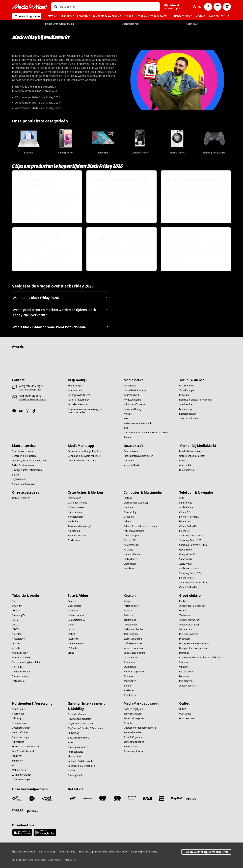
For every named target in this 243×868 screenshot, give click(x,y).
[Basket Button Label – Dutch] (227, 7)
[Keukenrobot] (130, 625)
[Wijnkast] (184, 667)
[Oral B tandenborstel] (23, 751)
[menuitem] (51, 16)
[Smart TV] (17, 606)
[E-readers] (129, 517)
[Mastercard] (117, 798)
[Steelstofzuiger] (20, 732)
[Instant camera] (76, 615)
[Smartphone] (186, 503)
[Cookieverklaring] (132, 409)
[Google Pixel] (186, 550)
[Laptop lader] (130, 559)
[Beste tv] (128, 723)
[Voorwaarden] (75, 390)
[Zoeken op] (56, 7)
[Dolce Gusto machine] (134, 653)
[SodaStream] (130, 667)
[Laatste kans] (74, 498)
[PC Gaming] (73, 733)
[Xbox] (70, 742)
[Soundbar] (17, 634)
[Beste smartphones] (134, 742)
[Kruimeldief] (18, 742)
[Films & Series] (75, 756)
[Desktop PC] (130, 540)
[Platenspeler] (19, 681)
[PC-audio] (128, 550)
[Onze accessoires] (21, 498)
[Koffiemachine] (131, 634)
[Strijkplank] (18, 761)
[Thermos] (128, 676)
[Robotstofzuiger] (21, 737)
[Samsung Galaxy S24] (190, 573)
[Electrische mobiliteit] (78, 738)
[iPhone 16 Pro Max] (189, 526)
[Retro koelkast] (187, 672)
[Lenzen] (72, 629)
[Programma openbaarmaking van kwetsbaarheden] (94, 411)
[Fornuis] (183, 611)
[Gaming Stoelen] (76, 775)
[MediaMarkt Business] (135, 390)
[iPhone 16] (184, 521)
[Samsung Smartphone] (191, 536)
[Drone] (71, 653)
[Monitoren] (129, 507)
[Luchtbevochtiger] (21, 779)
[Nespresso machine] (134, 648)
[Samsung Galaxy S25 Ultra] (193, 545)
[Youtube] (22, 411)
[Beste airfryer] (131, 747)
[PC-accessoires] (132, 545)
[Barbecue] (129, 615)
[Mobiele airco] (19, 770)
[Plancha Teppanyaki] (134, 672)
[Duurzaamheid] (131, 395)
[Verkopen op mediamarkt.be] (138, 423)
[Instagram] (29, 411)
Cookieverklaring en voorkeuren (206, 852)
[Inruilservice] (186, 404)
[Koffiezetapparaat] (133, 643)
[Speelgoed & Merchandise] (81, 766)
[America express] (162, 798)
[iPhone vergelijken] (133, 709)
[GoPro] (71, 625)
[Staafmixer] (129, 662)
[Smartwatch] (185, 559)
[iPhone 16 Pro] (186, 578)
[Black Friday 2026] (77, 536)
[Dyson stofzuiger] (21, 728)
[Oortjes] (16, 643)
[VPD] (47, 798)
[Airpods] (16, 648)
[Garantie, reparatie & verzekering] (30, 461)
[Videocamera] (75, 606)
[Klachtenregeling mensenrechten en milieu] (146, 433)
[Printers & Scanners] (134, 531)
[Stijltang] (16, 718)
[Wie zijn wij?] (130, 386)
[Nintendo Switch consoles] (81, 761)
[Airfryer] (127, 601)
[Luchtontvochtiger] (21, 775)
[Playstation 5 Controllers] (81, 724)
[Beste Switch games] (134, 718)
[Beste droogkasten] (134, 751)
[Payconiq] (88, 798)
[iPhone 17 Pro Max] (189, 517)
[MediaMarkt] (30, 7)
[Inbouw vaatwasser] (190, 620)
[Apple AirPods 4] (20, 653)
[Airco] (15, 765)
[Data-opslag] (130, 512)
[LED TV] (16, 629)
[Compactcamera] (76, 620)
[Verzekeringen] (187, 390)
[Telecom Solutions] (189, 418)
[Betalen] (16, 475)
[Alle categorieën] (27, 16)
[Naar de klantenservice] (24, 484)
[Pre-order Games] (77, 714)
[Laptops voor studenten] (136, 503)
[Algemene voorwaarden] (23, 852)
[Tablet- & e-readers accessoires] (140, 526)
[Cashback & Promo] (77, 503)
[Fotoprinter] (74, 639)
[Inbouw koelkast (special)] (192, 606)
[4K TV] (15, 620)
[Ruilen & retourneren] (79, 400)
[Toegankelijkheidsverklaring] (144, 852)
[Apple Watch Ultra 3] (189, 568)
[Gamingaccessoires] (78, 747)
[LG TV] (15, 625)
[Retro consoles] (75, 752)
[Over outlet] (185, 465)
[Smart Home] (18, 709)
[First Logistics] (32, 811)
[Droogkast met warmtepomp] (194, 643)
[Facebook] (15, 411)
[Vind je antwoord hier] (30, 390)
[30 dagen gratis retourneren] (27, 470)
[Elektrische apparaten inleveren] (196, 400)
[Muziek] (71, 771)
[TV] (14, 601)
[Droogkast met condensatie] (194, 648)
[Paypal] (176, 798)
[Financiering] (185, 409)
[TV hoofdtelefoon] (21, 672)
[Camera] (72, 601)
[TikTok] (36, 411)
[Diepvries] (184, 676)
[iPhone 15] (184, 531)
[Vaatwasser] (185, 615)
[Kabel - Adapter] (132, 536)
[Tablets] (128, 521)
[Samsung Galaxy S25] (190, 540)
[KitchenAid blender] (133, 629)
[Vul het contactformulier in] (32, 399)
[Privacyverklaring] (132, 400)
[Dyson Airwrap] (20, 723)
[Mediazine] (73, 521)
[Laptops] (128, 498)
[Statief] (71, 634)
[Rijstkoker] (129, 690)
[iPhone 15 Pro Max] (189, 587)
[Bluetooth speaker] (22, 657)
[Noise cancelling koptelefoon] (27, 662)
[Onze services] (187, 386)
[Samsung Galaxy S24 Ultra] (193, 583)
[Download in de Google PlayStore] (85, 451)
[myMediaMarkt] (20, 479)
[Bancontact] (73, 798)
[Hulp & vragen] (75, 386)
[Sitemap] (128, 437)
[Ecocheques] (74, 540)
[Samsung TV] (19, 615)
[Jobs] (126, 428)
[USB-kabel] (73, 648)
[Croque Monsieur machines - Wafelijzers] (200, 657)
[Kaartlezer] (129, 568)
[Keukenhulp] (130, 620)
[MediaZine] (129, 461)
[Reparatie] (184, 395)
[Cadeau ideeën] (76, 507)
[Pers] (126, 418)
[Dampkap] (184, 653)
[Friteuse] (128, 611)
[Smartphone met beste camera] (140, 728)
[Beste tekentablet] (133, 732)
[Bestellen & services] (78, 404)
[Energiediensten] (188, 414)
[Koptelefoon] (19, 639)
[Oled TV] (16, 611)
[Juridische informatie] (134, 404)
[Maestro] (103, 798)
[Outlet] (183, 461)
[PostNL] (32, 798)
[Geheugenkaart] (76, 643)
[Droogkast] (185, 639)
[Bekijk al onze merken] (191, 451)
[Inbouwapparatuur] (189, 625)
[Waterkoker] (130, 681)
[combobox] (108, 7)
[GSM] (182, 498)
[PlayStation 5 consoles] (79, 719)
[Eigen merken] (75, 512)
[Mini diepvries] (186, 681)
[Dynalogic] (17, 810)
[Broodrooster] (131, 695)
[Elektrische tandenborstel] (25, 747)
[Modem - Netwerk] (133, 554)
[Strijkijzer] (17, 756)
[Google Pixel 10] (187, 554)
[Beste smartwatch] (133, 714)
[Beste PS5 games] (133, 737)
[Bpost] (17, 798)
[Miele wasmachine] (189, 634)
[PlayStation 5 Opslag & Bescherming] (87, 728)
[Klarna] (191, 799)
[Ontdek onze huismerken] (192, 456)
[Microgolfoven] (131, 657)
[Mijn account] (208, 7)
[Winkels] (128, 414)
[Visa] (147, 798)
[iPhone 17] (184, 512)
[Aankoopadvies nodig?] (80, 526)
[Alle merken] (74, 531)
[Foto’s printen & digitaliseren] (138, 456)
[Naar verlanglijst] (218, 7)
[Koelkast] (184, 601)
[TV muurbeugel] (20, 676)
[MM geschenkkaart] (132, 798)
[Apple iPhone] (186, 507)
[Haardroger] (18, 714)
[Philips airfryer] (131, 606)
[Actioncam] (73, 611)
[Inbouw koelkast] (188, 686)
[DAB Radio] (17, 667)
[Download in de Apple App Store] (84, 456)
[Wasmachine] (186, 629)
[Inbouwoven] (186, 662)
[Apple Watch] (186, 564)
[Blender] (128, 686)
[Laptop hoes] (130, 564)
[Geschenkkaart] (132, 451)
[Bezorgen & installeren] (80, 395)
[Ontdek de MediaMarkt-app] (82, 461)
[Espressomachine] (133, 639)
